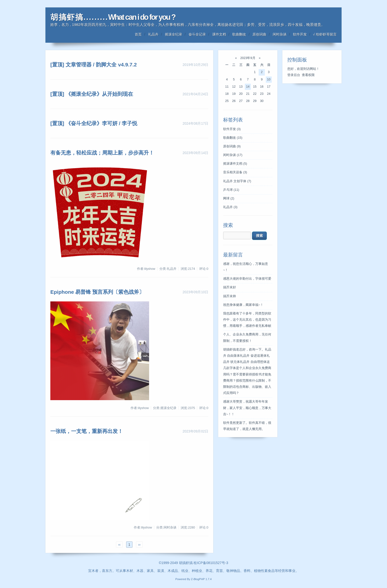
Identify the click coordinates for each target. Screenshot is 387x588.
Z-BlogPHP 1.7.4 (201, 579)
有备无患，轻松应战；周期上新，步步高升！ (102, 153)
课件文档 (219, 34)
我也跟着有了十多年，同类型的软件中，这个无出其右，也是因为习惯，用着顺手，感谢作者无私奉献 (247, 320)
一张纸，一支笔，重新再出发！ (87, 431)
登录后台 (294, 75)
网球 (229, 198)
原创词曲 (259, 34)
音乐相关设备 (235, 172)
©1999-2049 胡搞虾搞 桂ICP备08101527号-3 (193, 563)
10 (269, 79)
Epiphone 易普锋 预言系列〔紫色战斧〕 (97, 292)
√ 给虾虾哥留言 (325, 34)
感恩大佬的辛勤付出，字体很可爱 (247, 279)
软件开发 (300, 34)
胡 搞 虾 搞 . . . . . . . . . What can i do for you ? (113, 17)
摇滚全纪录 (174, 34)
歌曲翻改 (239, 34)
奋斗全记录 (197, 34)
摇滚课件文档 (235, 164)
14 (248, 87)
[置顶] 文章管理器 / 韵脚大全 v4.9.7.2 (94, 65)
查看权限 (308, 75)
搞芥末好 (230, 287)
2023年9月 (248, 58)
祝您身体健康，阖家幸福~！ (243, 305)
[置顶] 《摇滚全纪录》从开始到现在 (92, 94)
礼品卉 (153, 34)
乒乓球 (231, 190)
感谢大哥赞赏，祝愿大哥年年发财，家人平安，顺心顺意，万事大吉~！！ (247, 408)
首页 (138, 34)
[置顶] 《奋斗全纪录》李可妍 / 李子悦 (94, 123)
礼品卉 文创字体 (237, 181)
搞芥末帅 (230, 296)
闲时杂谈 (280, 34)
